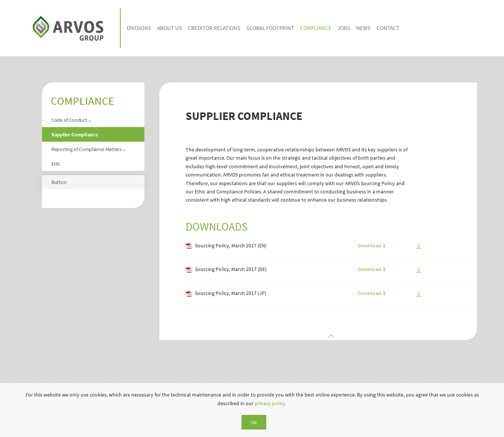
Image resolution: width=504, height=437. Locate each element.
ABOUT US (169, 28)
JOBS (344, 28)
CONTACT (388, 28)
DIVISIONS (139, 28)
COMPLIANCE (316, 28)
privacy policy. (271, 403)
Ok (254, 422)
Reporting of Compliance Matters (88, 149)
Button (59, 182)
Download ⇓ (372, 245)
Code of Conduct (71, 120)
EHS (55, 164)
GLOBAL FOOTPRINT (270, 28)
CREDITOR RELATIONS (214, 28)
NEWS (363, 28)
